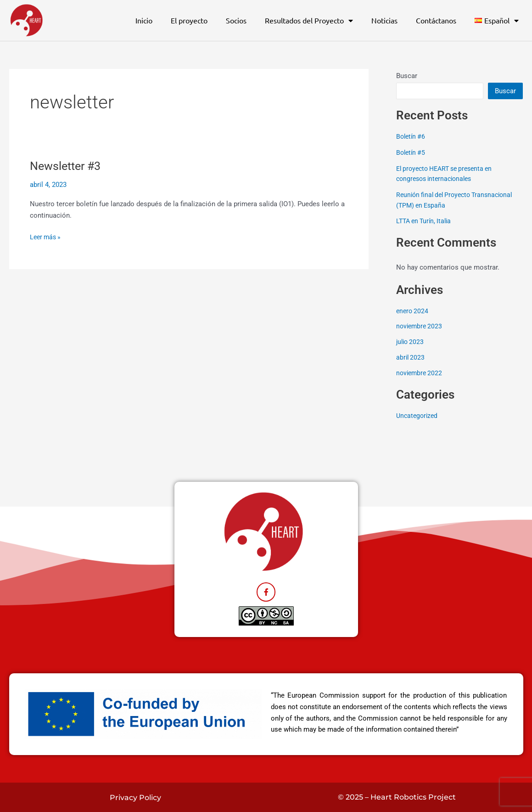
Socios (236, 20)
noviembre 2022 (420, 372)
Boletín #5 (413, 152)
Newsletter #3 (67, 166)
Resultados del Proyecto (309, 21)
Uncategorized (418, 415)
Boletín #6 (413, 136)
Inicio (144, 20)
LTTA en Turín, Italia (427, 220)
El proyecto (189, 20)
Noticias (384, 20)
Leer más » (47, 236)
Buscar (407, 76)
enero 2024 (413, 310)
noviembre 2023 (420, 326)
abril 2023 (411, 357)
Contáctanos (436, 20)
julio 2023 (411, 341)
